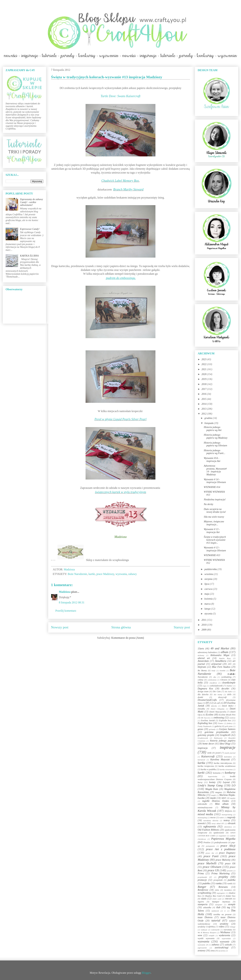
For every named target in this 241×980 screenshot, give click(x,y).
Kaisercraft (208, 756)
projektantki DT (205, 877)
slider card (217, 899)
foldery (230, 723)
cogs (204, 686)
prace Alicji (228, 846)
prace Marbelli (207, 863)
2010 (204, 625)
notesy (227, 820)
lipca (207, 584)
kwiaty (212, 782)
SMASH (229, 899)
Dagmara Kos (205, 689)
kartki (92, 574)
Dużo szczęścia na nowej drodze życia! (215, 511)
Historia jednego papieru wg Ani (213, 429)
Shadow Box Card (213, 896)
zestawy (202, 951)
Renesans (223, 887)
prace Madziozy (105, 574)
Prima (201, 873)
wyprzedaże (226, 938)
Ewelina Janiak (208, 720)
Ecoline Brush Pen (227, 715)
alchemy (201, 655)
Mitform (228, 811)
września (209, 574)
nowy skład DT (218, 823)
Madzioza (65, 592)
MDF (224, 798)
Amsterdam (203, 661)
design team (203, 691)
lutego (208, 609)
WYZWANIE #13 (212, 555)
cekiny (200, 680)
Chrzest (224, 680)
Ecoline (209, 715)
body (213, 671)
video (221, 927)
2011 (204, 620)
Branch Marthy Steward (128, 189)
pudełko (206, 883)
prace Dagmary (227, 853)
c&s (215, 677)
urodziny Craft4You (206, 927)
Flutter (220, 723)
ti (225, 911)
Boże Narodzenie (77, 574)
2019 (204, 379)
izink (209, 753)
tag (228, 907)
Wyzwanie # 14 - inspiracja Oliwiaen (215, 481)
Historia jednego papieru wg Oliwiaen (215, 444)
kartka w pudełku (208, 769)
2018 (204, 384)
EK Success (206, 718)
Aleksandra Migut (220, 655)
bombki (223, 671)
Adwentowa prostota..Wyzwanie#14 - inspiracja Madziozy (215, 470)
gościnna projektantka (217, 732)
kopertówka (213, 776)
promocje (202, 880)
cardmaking (226, 677)
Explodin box (225, 720)
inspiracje (228, 747)
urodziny (224, 924)
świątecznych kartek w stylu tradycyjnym (121, 492)
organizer (223, 836)
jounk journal (230, 753)
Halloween (218, 738)
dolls (229, 694)
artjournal (216, 664)
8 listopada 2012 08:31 (72, 602)
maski (213, 798)
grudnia (209, 418)
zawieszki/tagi (222, 948)
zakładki (228, 945)
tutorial (216, 920)
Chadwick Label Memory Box (120, 181)
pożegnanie (210, 846)
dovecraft (222, 697)
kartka (201, 763)
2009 (204, 630)
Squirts (201, 902)
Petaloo (207, 842)
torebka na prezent (223, 914)
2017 (204, 389)
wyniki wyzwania (206, 938)
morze (213, 817)
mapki (213, 795)
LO (234, 785)
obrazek (232, 823)
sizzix (204, 899)
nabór (222, 817)
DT (207, 703)
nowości (202, 823)
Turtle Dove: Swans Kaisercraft (120, 96)
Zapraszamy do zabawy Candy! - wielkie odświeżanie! (32, 202)
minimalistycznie (205, 808)
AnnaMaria (221, 661)
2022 (204, 364)
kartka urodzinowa (227, 766)
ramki (230, 884)
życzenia (222, 951)
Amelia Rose (225, 658)
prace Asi (210, 853)
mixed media (205, 814)
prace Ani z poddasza (221, 849)
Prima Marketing (221, 873)
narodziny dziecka (211, 820)
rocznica (228, 890)
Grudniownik (203, 738)
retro (217, 890)
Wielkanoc (225, 932)
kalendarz (228, 757)
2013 (204, 409)
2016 (204, 394)
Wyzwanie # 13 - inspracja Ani (212, 531)
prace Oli (230, 864)
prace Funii (211, 856)
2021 (204, 369)
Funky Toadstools (205, 726)
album (225, 652)
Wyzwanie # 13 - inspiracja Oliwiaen (215, 549)
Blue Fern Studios (221, 667)
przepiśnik (218, 880)
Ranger (202, 887)
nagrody (231, 817)
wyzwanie (225, 942)
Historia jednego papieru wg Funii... (215, 452)
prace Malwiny (223, 860)
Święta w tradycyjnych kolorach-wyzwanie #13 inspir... (215, 540)
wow (200, 935)
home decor (208, 744)
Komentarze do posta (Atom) (128, 638)
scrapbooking (204, 893)
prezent (230, 871)
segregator (221, 893)
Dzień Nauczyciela (218, 712)
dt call (217, 703)
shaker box (231, 896)
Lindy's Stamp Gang (210, 785)
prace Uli (213, 870)
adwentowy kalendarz (207, 652)
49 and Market (220, 648)
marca (208, 604)
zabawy (132, 574)
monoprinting (227, 815)
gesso (200, 729)
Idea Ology (225, 744)
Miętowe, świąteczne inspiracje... (214, 523)
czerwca (209, 589)
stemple (232, 904)
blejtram (202, 667)
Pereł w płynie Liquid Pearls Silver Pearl (120, 419)
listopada (209, 423)
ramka (219, 883)
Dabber (229, 686)
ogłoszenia (210, 826)
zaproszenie (202, 948)
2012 (204, 414)
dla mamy (218, 694)
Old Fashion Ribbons (208, 830)
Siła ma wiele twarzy (214, 517)
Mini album (222, 804)
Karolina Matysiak (220, 760)
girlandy (212, 729)
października (211, 569)
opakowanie (219, 833)
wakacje (204, 930)
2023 (204, 359)
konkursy (230, 773)
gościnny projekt (206, 735)
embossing (219, 718)
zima (213, 951)
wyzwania (121, 574)
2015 (204, 399)
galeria (218, 726)
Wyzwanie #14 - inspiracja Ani (212, 460)
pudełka (232, 880)
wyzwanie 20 (203, 945)
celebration (212, 680)
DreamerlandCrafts (207, 700)
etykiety (232, 718)
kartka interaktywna (223, 763)
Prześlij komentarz (66, 611)
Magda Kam (212, 789)
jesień (218, 753)
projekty (223, 877)
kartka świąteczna (206, 766)
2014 (204, 404)
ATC (230, 664)
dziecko (214, 706)
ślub (218, 907)
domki (200, 697)
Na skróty (209, 504)
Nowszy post (60, 627)
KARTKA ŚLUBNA (29, 256)
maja (207, 594)
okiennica (228, 827)
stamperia (203, 904)
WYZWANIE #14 (212, 487)
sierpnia (209, 579)
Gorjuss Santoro (227, 729)
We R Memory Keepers (207, 932)
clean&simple (229, 683)
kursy (200, 782)
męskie (233, 798)
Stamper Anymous (221, 902)
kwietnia (209, 599)
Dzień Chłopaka (218, 709)
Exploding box (205, 723)
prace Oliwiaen (212, 867)
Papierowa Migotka (223, 839)
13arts (201, 649)
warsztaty (228, 930)
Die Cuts (217, 691)
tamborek (215, 911)
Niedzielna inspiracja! (215, 500)
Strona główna (121, 627)
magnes (218, 792)
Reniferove (203, 890)
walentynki (215, 930)
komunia (217, 773)
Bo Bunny (202, 671)
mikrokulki (202, 804)
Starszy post (182, 627)
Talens (201, 911)
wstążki (212, 935)
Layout (226, 782)
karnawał (201, 760)
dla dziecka (203, 694)
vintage (233, 927)
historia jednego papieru (223, 741)
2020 (204, 374)
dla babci (229, 691)
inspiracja (203, 748)
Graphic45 (225, 735)
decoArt (225, 689)
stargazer (219, 905)
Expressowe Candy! (30, 229)
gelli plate (229, 726)
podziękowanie (221, 842)
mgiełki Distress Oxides (216, 801)
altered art (204, 658)
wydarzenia (224, 935)
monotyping (202, 817)
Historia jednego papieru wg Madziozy (216, 436)
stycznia (209, 614)
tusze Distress (205, 917)
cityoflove (213, 683)
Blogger (146, 973)
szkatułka (207, 907)
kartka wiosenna (226, 769)
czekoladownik (216, 686)
